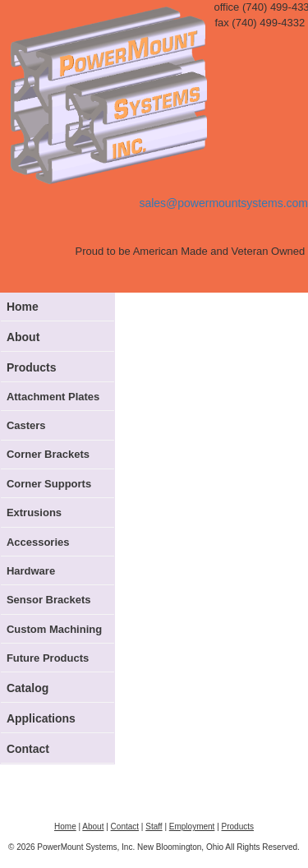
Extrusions (34, 512)
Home (23, 307)
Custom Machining (54, 629)
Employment (192, 826)
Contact (28, 749)
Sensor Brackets (49, 600)
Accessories (38, 542)
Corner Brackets (48, 454)
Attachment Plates (53, 397)
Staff (154, 826)
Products (32, 367)
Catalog (28, 688)
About (23, 337)
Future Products (48, 658)
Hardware (31, 571)
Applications (41, 718)
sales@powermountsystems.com (223, 203)
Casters (26, 425)
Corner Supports (49, 484)
